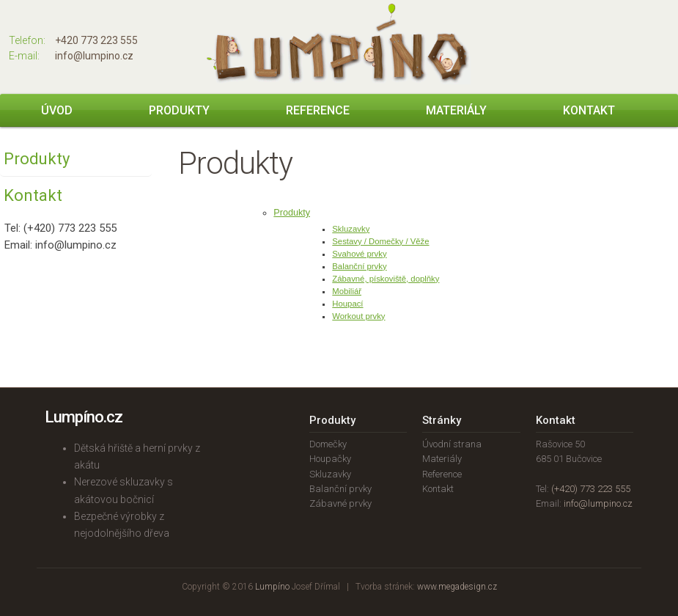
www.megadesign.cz (457, 587)
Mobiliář (347, 291)
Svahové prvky (359, 254)
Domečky (328, 444)
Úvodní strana (452, 444)
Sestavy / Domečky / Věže (380, 241)
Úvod (57, 110)
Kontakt (589, 110)
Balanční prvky (359, 266)
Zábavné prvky (340, 503)
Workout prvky (358, 316)
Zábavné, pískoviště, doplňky (386, 279)
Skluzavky (351, 229)
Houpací (347, 304)
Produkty (179, 110)
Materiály (456, 110)
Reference (318, 110)
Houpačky (330, 459)
